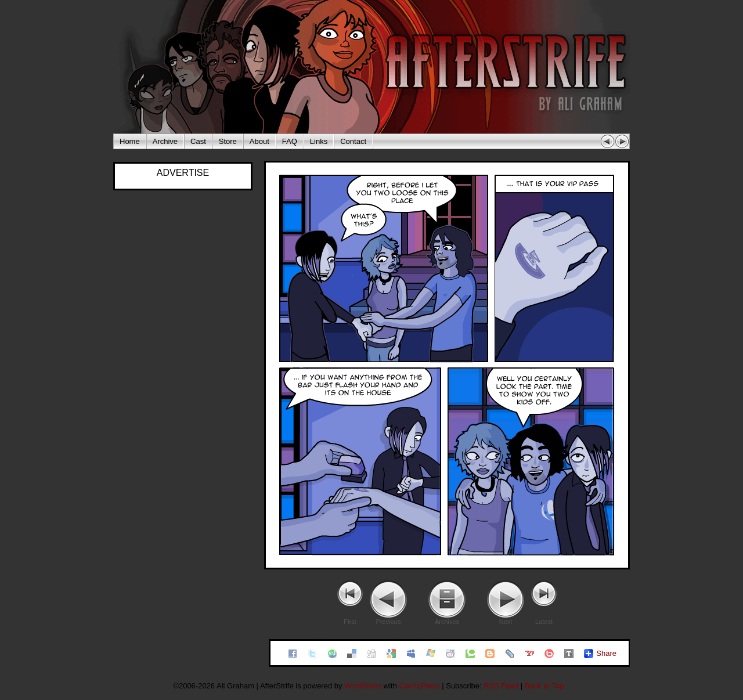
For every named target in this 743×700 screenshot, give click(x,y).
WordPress (363, 686)
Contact (353, 141)
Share (606, 653)
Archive (165, 141)
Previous (389, 622)
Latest (544, 622)
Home (130, 141)
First (350, 622)
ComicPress (420, 686)
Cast (198, 141)
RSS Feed (501, 686)
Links (319, 141)
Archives (447, 622)
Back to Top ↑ (547, 686)
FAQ (290, 141)
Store (228, 141)
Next (506, 622)
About (259, 141)
